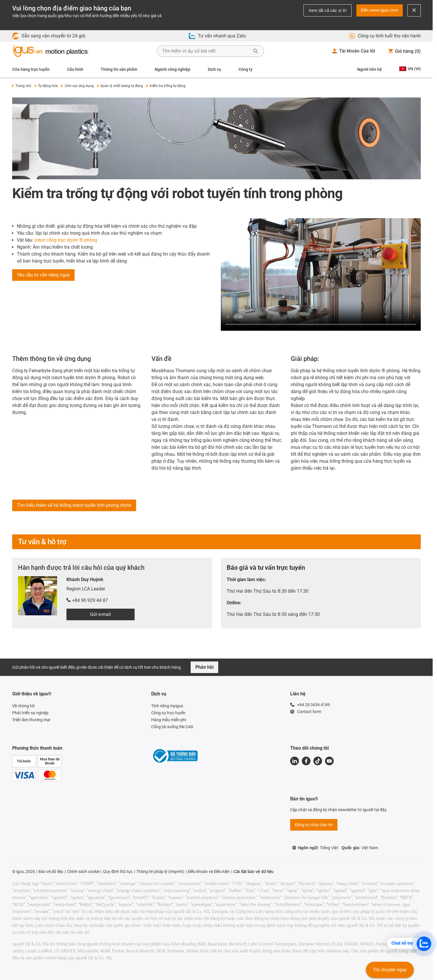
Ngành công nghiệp (173, 69)
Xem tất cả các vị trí (328, 10)
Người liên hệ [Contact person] (370, 69)
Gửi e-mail (100, 614)
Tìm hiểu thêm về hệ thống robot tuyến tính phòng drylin (74, 505)
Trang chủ (22, 86)
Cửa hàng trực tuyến (31, 69)
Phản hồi (204, 667)
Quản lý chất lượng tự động (120, 86)
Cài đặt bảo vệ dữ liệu (254, 871)
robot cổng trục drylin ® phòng (66, 240)
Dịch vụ (214, 69)
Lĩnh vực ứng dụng (77, 86)
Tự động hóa (46, 86)
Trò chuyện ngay (390, 970)
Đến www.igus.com (380, 10)
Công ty (245, 69)
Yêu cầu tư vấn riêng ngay (43, 275)
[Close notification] (414, 10)
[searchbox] (206, 51)
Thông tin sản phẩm (119, 69)
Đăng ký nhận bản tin (314, 825)
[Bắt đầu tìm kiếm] (256, 51)
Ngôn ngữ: (315, 848)
